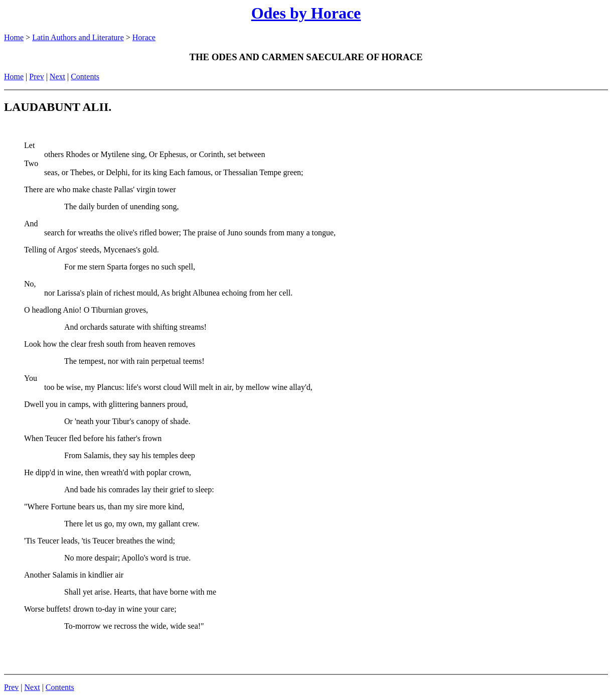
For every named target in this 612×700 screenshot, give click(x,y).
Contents (85, 77)
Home (14, 37)
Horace (144, 37)
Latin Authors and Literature (78, 37)
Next (57, 77)
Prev (36, 77)
